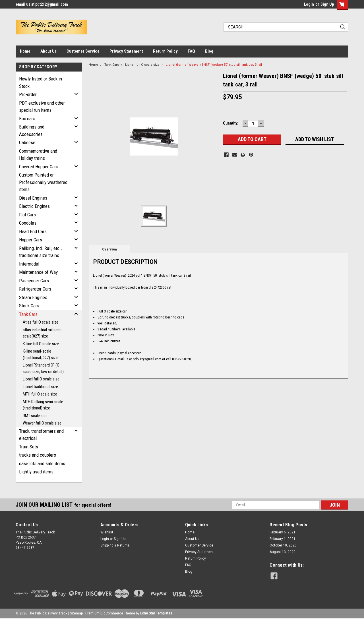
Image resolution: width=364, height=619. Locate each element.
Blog (209, 51)
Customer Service (83, 51)
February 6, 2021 (283, 532)
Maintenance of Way (38, 272)
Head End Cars (33, 231)
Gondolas (28, 223)
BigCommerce (112, 613)
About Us (48, 51)
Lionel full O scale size (41, 379)
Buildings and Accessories (32, 131)
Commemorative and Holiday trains (38, 155)
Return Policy (165, 51)
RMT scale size (35, 416)
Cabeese (27, 142)
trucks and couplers (38, 455)
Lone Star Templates (156, 613)
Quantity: (231, 123)
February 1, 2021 (283, 539)
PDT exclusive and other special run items (42, 107)
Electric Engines (34, 206)
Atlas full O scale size (41, 322)
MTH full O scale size (40, 394)
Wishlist (107, 532)
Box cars (27, 119)
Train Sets (29, 447)
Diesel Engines (33, 198)
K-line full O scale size (41, 344)
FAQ (191, 51)
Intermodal (29, 264)
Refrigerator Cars (35, 289)
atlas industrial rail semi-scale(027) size (43, 333)
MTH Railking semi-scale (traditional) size (43, 405)
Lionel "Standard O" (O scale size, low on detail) (43, 368)
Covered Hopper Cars (39, 167)
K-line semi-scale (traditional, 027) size (40, 354)
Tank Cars (28, 314)
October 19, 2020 (283, 545)
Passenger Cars (34, 281)
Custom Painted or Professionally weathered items (43, 182)
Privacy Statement (126, 51)
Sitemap (76, 613)
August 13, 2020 (283, 552)
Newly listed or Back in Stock (41, 82)
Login (309, 4)
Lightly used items (36, 472)
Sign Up (327, 4)
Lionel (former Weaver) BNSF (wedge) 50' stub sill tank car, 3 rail (214, 65)
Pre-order (28, 94)
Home (25, 51)
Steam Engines (33, 297)
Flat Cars (27, 215)
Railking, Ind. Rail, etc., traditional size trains (40, 252)
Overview (110, 249)
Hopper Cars (31, 240)
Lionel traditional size (40, 387)
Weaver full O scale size (42, 423)
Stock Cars (29, 306)
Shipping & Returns (115, 545)
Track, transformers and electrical (41, 435)
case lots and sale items (42, 463)
